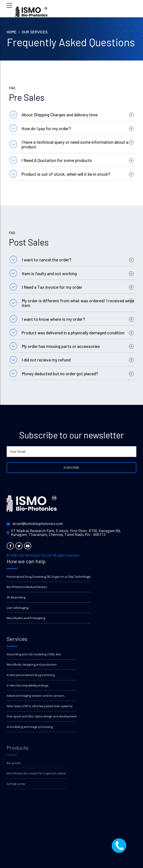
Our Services (35, 32)
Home (12, 32)
